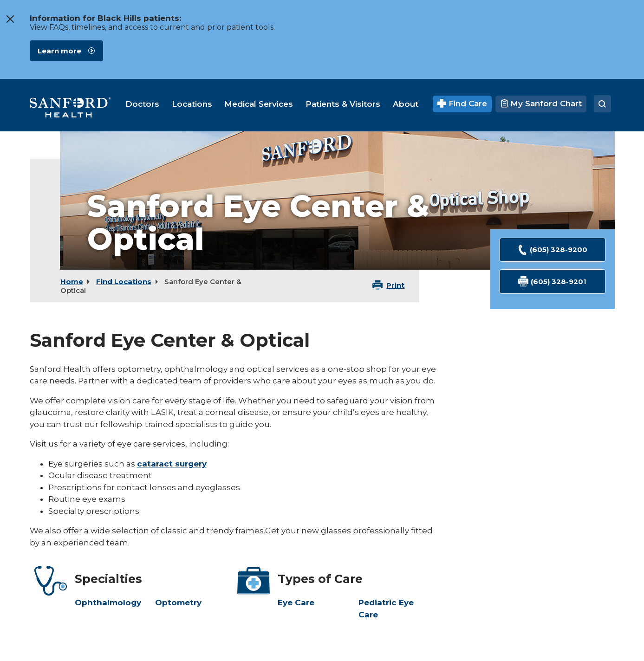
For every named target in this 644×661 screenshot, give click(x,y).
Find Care (462, 104)
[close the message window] (10, 19)
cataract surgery (172, 464)
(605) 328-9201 (553, 282)
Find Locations (124, 282)
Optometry (178, 603)
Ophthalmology (108, 603)
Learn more (59, 51)
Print (395, 285)
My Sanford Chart (541, 104)
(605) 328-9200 (553, 250)
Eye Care (296, 603)
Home (72, 282)
